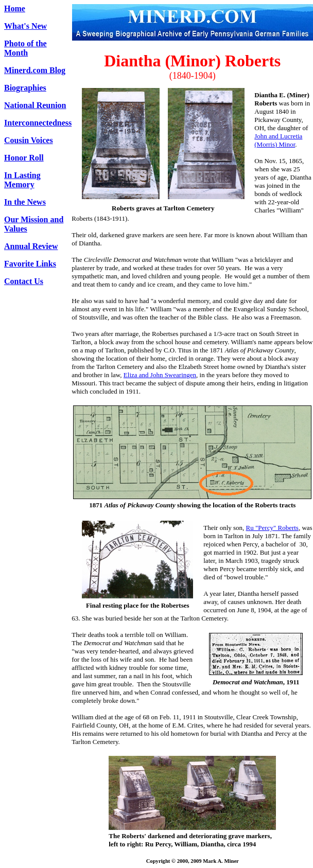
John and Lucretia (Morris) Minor (278, 140)
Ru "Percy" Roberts (272, 528)
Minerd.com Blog (35, 70)
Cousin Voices (29, 140)
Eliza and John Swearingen (160, 375)
